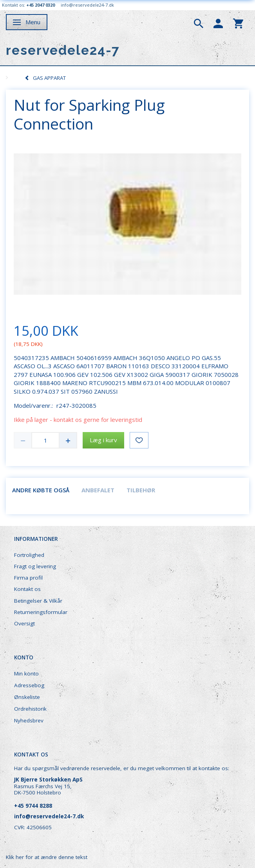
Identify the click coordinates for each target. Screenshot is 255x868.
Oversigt (24, 623)
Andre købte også (41, 490)
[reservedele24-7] (63, 50)
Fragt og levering (35, 566)
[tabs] (199, 23)
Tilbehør (141, 490)
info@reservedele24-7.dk (87, 5)
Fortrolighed (29, 555)
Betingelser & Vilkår (38, 601)
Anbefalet (98, 490)
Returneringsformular (41, 612)
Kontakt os (27, 589)
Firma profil (28, 578)
